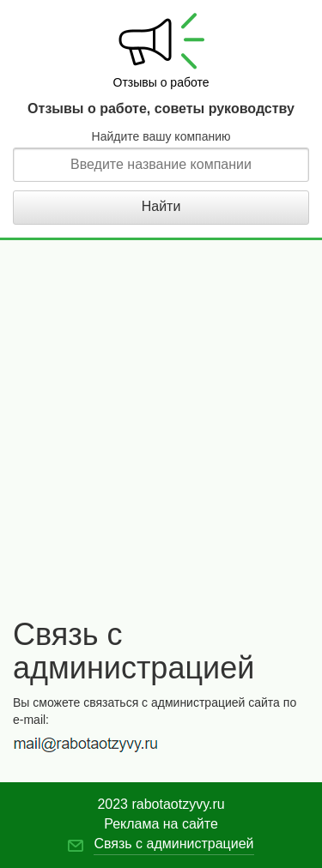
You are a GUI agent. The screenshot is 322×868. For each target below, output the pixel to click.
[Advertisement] (161, 440)
